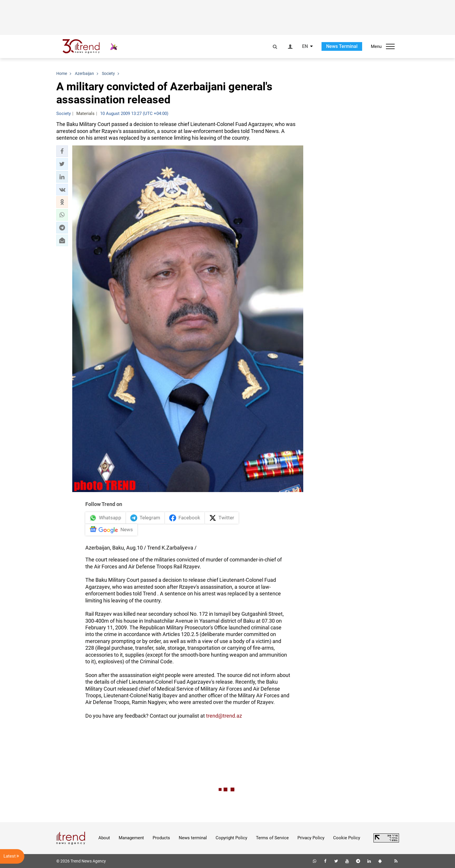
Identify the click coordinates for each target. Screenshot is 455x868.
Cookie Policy (347, 838)
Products (161, 838)
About (104, 838)
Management (131, 838)
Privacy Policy (311, 838)
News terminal (193, 838)
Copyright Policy (231, 838)
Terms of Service (272, 838)
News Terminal (342, 46)
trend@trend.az (224, 716)
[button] (62, 151)
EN (305, 46)
